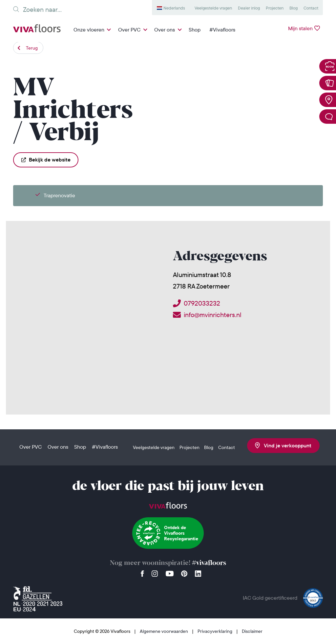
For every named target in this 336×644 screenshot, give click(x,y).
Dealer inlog (249, 8)
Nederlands (174, 8)
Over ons (165, 30)
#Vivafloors (222, 30)
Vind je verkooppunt (283, 445)
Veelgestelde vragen (213, 8)
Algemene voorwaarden (164, 631)
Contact (311, 8)
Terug (32, 48)
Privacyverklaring (215, 631)
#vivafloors (209, 563)
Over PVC (129, 30)
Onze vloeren (89, 30)
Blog (294, 8)
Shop (195, 30)
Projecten (275, 8)
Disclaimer (252, 631)
